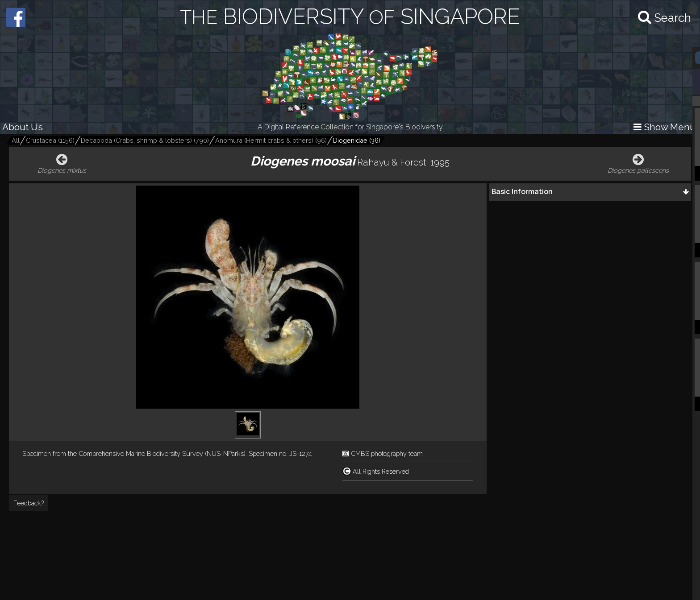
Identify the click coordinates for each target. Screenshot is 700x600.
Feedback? (29, 503)
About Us (23, 127)
